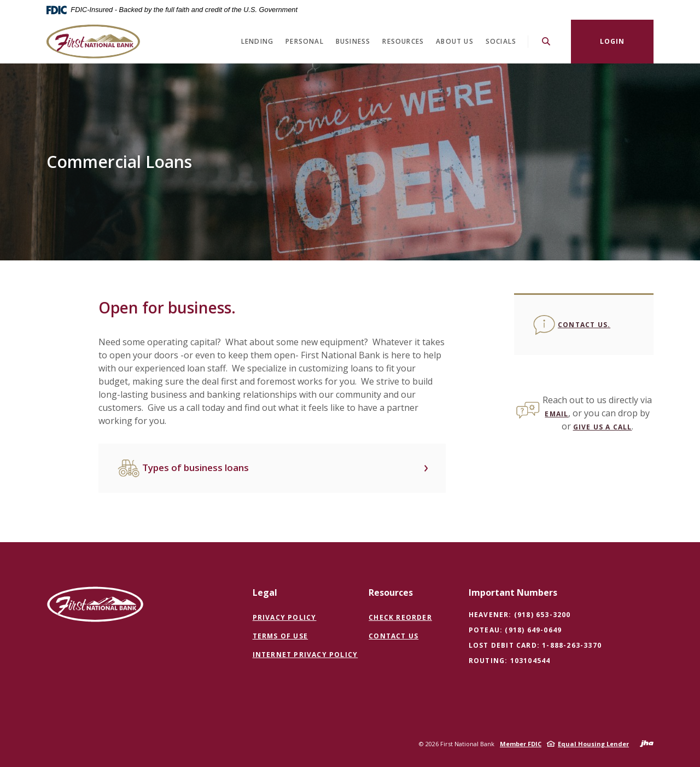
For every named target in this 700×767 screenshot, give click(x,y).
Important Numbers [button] (513, 592)
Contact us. (584, 325)
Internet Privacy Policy (305, 655)
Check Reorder (400, 618)
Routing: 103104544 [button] (510, 661)
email (556, 414)
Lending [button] (257, 41)
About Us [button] (455, 41)
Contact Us (393, 636)
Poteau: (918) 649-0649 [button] (515, 630)
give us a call (603, 427)
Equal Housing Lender (593, 744)
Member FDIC (521, 744)
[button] (272, 468)
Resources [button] (403, 41)
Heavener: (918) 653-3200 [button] (520, 615)
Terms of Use (280, 636)
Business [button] (353, 41)
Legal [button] (265, 592)
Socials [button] (501, 41)
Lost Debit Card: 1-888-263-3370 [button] (535, 645)
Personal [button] (305, 41)
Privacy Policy (285, 617)
